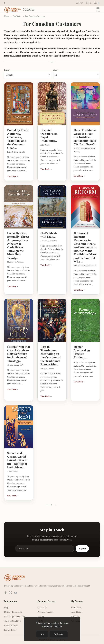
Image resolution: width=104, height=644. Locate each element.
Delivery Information (13, 610)
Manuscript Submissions (15, 614)
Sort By (7, 68)
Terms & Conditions (13, 619)
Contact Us (42, 605)
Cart (97, 3)
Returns (41, 614)
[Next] (56, 503)
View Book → (13, 174)
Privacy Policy (10, 628)
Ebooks (88, 3)
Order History (77, 610)
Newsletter (75, 619)
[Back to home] (20, 10)
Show (55, 68)
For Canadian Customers (35, 16)
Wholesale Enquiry (46, 610)
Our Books (17, 16)
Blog (6, 605)
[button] (5, 3)
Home (7, 16)
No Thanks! (59, 634)
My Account (76, 605)
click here (57, 627)
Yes (42, 634)
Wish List (75, 614)
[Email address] (45, 546)
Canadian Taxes (11, 623)
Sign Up (82, 546)
